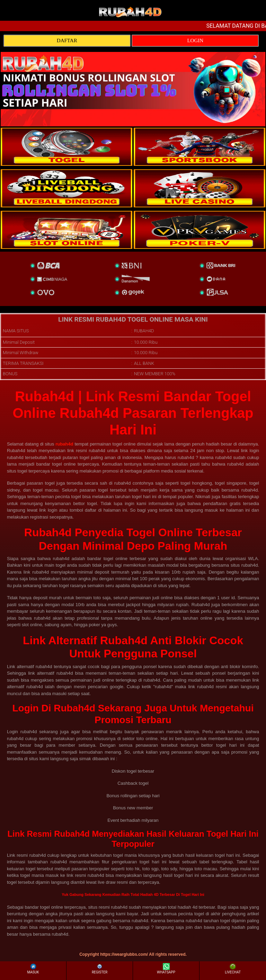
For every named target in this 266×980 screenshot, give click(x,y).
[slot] (199, 147)
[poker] (66, 230)
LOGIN (195, 41)
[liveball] (199, 230)
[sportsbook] (66, 188)
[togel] (66, 147)
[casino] (199, 188)
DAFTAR (67, 41)
